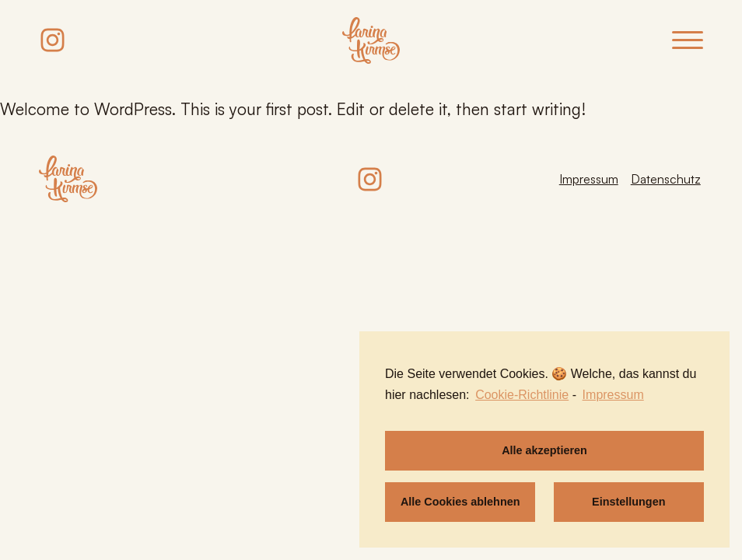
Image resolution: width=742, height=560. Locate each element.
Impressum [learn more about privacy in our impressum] (613, 395)
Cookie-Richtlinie (522, 395)
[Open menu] (688, 40)
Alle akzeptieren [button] (544, 450)
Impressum (589, 179)
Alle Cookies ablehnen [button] (460, 502)
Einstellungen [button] (628, 502)
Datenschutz (666, 179)
